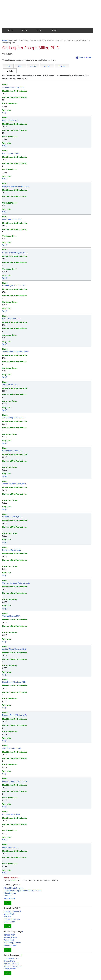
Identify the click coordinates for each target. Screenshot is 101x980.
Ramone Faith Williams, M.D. (15, 715)
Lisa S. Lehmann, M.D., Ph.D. (15, 781)
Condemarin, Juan (12, 958)
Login (5, 40)
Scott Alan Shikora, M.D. (13, 451)
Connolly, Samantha (12, 911)
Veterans (8, 896)
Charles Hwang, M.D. (11, 616)
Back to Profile (84, 57)
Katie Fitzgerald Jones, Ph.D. (15, 285)
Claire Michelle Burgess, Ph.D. (15, 252)
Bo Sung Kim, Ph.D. (11, 153)
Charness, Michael (12, 919)
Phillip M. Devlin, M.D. (12, 550)
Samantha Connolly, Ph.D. (13, 87)
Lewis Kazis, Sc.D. (10, 847)
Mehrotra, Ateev (11, 945)
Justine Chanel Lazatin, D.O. (14, 649)
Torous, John (9, 935)
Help (39, 30)
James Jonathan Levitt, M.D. (14, 484)
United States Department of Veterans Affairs (23, 890)
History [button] (53, 30)
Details (10, 71)
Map (20, 66)
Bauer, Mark (9, 914)
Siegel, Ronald (10, 969)
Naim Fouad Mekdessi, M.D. (14, 682)
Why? (5, 113)
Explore (8, 903)
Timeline (62, 66)
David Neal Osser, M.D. (12, 219)
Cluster (47, 66)
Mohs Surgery (10, 893)
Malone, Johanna (11, 964)
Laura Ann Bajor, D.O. (11, 319)
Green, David (10, 961)
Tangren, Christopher (13, 966)
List (8, 66)
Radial (33, 66)
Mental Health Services (14, 888)
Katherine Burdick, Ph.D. (13, 517)
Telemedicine (10, 898)
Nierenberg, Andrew (12, 943)
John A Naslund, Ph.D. (12, 748)
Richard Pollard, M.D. (11, 814)
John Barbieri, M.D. (10, 385)
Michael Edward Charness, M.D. (16, 186)
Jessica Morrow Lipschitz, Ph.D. (16, 352)
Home (10, 30)
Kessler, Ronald (11, 937)
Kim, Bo (7, 917)
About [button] (24, 30)
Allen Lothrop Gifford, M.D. (13, 418)
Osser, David (9, 922)
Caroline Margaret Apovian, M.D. (16, 583)
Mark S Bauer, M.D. (11, 120)
